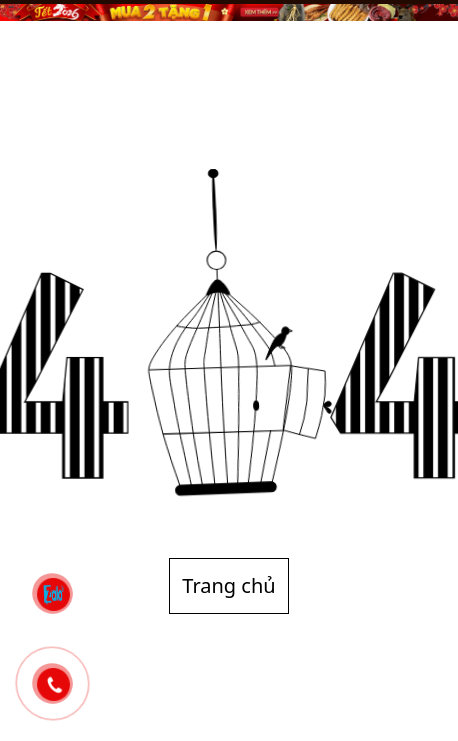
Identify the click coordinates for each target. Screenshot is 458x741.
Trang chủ (228, 585)
